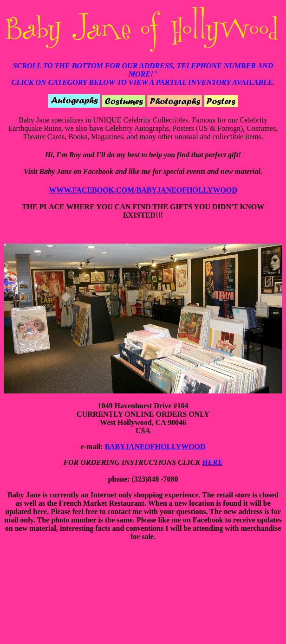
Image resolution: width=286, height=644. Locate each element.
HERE (212, 462)
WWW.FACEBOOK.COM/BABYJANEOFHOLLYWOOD (143, 190)
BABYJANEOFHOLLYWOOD (155, 447)
